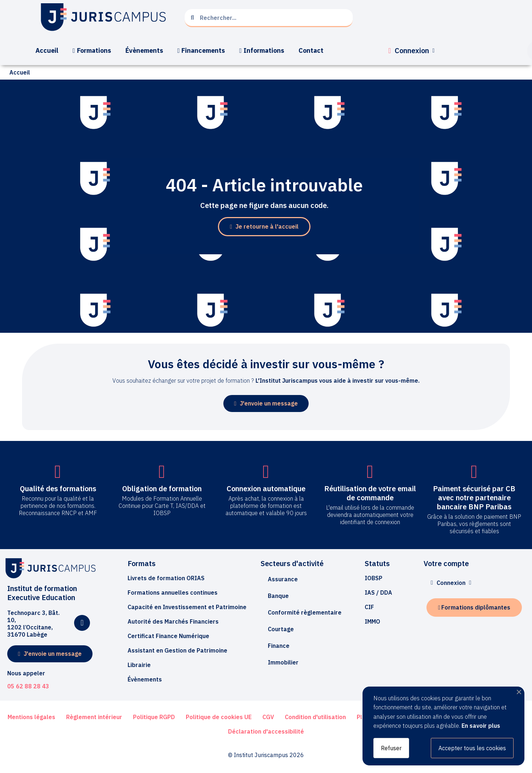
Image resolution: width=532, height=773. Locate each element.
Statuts (377, 563)
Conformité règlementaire (305, 612)
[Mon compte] (411, 51)
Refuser (391, 748)
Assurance (283, 579)
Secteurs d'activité (292, 563)
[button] (264, 227)
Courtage (281, 629)
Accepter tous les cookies (472, 748)
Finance (279, 646)
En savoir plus (481, 726)
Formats (141, 563)
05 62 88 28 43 (28, 686)
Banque (278, 596)
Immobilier (283, 662)
